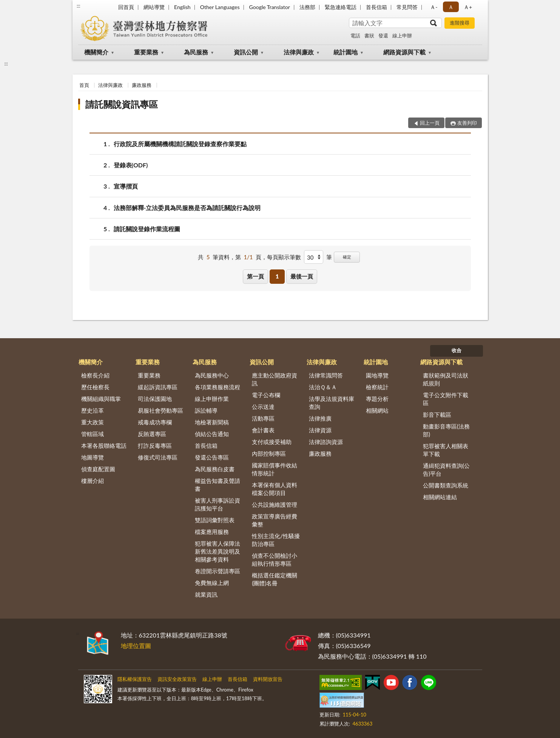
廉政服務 (142, 85)
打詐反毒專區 (155, 446)
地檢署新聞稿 (212, 422)
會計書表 (263, 430)
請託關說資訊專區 (122, 104)
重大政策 (93, 422)
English (182, 7)
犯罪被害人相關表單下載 (446, 450)
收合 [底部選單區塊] (457, 350)
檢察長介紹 (95, 375)
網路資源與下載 (404, 52)
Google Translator (270, 7)
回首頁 (126, 7)
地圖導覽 (93, 457)
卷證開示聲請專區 (218, 571)
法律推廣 (320, 418)
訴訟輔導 (206, 410)
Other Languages (220, 7)
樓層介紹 (93, 481)
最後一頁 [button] (302, 276)
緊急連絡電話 (341, 7)
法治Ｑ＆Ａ (323, 387)
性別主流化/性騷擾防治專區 (276, 540)
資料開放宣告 (268, 679)
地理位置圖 (136, 646)
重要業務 (146, 52)
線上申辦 (402, 36)
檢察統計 (377, 387)
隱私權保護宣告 (135, 679)
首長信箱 (376, 7)
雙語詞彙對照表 (215, 520)
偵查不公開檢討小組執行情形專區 (275, 559)
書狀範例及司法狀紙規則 (446, 379)
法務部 (307, 7)
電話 (355, 36)
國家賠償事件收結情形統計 (275, 469)
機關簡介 (96, 52)
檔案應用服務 (212, 532)
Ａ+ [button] (468, 7)
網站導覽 (154, 7)
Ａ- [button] (434, 7)
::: (79, 6)
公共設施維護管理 (275, 504)
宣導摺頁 (126, 186)
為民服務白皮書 (215, 469)
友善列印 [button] (467, 123)
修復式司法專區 (158, 457)
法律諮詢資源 (326, 442)
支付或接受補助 (272, 442)
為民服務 (196, 52)
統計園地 (346, 52)
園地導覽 (377, 375)
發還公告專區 (212, 457)
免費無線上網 (212, 583)
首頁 (84, 85)
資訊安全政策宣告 (177, 679)
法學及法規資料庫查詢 (332, 403)
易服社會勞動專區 (160, 410)
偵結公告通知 (212, 434)
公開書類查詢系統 (446, 485)
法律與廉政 (299, 52)
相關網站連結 (440, 497)
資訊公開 (246, 52)
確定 (347, 257)
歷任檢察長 (95, 387)
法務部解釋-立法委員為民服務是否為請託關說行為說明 (187, 208)
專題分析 (377, 399)
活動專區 (263, 418)
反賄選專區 (152, 434)
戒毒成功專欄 (155, 422)
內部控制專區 (269, 453)
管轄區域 (93, 434)
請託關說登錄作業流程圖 (147, 229)
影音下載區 (437, 415)
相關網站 (377, 410)
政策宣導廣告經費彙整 (275, 520)
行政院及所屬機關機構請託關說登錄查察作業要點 (180, 144)
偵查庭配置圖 (98, 469)
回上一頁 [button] (430, 123)
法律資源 (320, 430)
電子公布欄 (266, 395)
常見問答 (407, 7)
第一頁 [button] (255, 276)
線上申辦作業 (212, 399)
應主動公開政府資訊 (275, 379)
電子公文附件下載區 (446, 399)
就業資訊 (206, 594)
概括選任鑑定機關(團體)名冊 (275, 579)
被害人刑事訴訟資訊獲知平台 (218, 504)
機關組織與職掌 (101, 399)
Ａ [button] (451, 7)
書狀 (369, 36)
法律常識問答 (326, 375)
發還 (383, 36)
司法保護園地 (155, 399)
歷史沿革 (93, 410)
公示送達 (263, 407)
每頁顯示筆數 (284, 257)
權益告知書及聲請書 (218, 485)
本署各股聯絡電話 (104, 446)
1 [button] (277, 276)
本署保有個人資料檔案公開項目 (275, 489)
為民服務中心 (212, 375)
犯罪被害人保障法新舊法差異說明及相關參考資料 (218, 551)
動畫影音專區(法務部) (446, 430)
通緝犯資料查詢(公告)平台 (446, 470)
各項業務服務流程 (218, 387)
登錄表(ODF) (131, 165)
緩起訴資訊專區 (158, 387)
